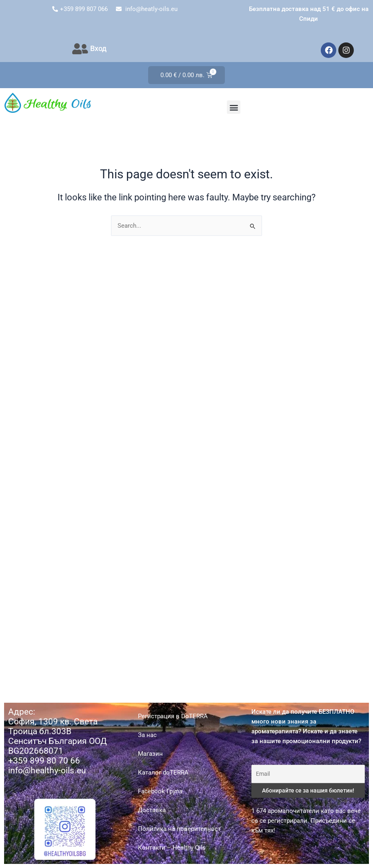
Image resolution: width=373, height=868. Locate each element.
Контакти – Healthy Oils (172, 848)
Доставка (152, 810)
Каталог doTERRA (163, 773)
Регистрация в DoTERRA (173, 716)
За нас (147, 735)
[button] (234, 107)
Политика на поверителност (179, 829)
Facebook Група (160, 791)
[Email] (308, 774)
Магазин (150, 754)
